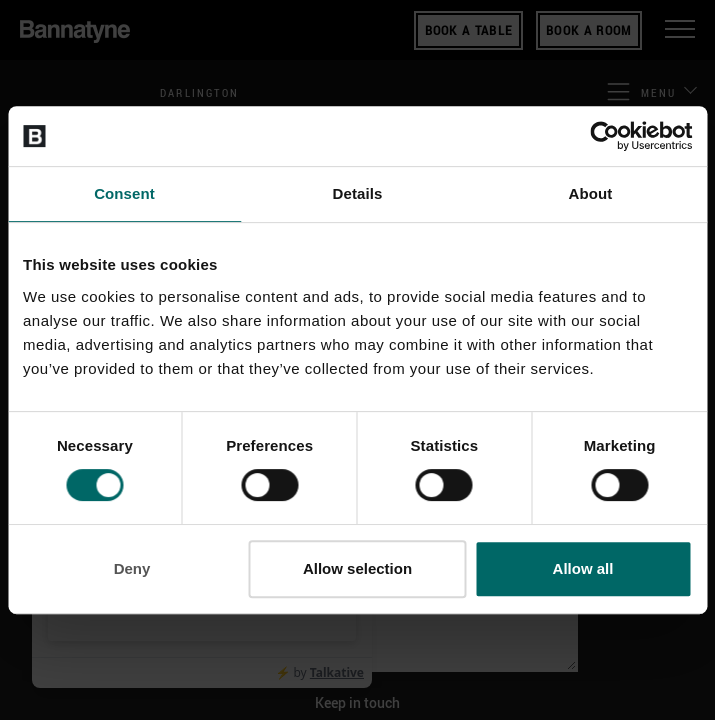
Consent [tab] (124, 193)
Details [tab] (358, 193)
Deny (132, 568)
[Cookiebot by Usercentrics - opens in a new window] (604, 136)
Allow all (583, 568)
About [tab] (591, 193)
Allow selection (357, 568)
